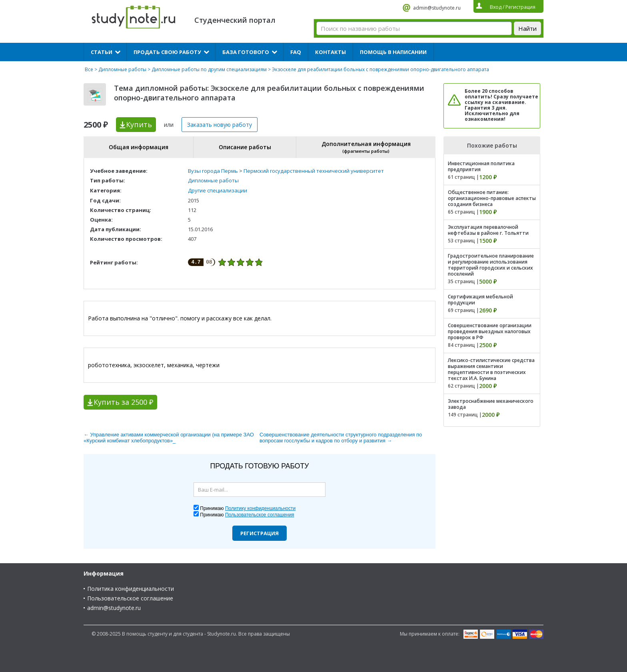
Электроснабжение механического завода (491, 404)
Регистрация (260, 533)
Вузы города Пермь (213, 171)
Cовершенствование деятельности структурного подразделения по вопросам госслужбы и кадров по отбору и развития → (341, 438)
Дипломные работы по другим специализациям (209, 69)
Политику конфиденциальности (260, 508)
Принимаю (248, 508)
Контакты (330, 52)
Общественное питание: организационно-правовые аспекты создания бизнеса (492, 198)
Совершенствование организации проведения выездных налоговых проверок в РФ (490, 331)
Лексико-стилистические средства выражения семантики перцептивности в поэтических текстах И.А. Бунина (491, 369)
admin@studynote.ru (437, 8)
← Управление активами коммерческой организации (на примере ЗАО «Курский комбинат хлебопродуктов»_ (169, 438)
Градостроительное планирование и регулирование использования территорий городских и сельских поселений (491, 265)
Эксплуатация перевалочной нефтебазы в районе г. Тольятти (488, 230)
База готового (246, 52)
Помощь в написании (393, 52)
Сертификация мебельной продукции (480, 300)
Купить (139, 124)
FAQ (296, 52)
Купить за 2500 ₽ (123, 402)
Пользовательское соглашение (130, 598)
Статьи (102, 52)
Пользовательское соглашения (260, 515)
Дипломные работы (122, 69)
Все (89, 69)
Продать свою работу (167, 52)
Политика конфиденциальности (131, 589)
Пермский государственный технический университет (314, 171)
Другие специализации (218, 190)
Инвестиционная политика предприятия (481, 166)
